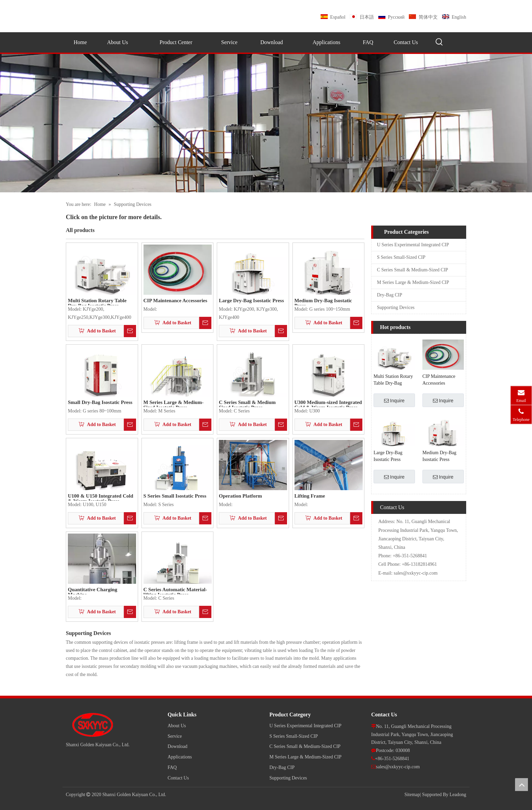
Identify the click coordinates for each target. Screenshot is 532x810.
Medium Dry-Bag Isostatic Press (323, 302)
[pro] (266, 123)
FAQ (172, 767)
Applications (180, 757)
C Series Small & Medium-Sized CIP (413, 270)
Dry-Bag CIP (389, 295)
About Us (177, 726)
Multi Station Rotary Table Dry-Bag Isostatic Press (97, 302)
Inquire (394, 401)
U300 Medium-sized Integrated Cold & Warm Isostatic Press (328, 404)
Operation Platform (240, 496)
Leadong (458, 795)
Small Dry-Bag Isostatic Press (100, 402)
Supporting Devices (396, 307)
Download (177, 746)
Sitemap (412, 795)
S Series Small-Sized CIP (401, 257)
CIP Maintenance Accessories (175, 301)
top (521, 785)
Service (175, 736)
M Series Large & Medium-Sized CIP (413, 282)
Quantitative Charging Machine (92, 591)
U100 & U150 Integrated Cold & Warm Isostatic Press (101, 497)
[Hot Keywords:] (439, 42)
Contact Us (178, 778)
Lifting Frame (310, 496)
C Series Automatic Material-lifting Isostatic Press (175, 591)
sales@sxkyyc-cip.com (416, 573)
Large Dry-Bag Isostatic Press (251, 301)
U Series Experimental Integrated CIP (413, 245)
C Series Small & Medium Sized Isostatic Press (247, 404)
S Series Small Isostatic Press (175, 496)
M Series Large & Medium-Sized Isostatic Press (174, 404)
